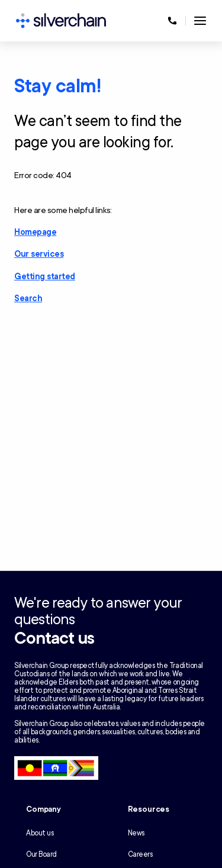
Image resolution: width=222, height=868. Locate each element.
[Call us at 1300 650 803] (172, 21)
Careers (140, 854)
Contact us (54, 638)
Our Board (41, 854)
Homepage (35, 232)
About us (40, 833)
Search (28, 299)
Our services (39, 254)
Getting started (45, 277)
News (136, 833)
